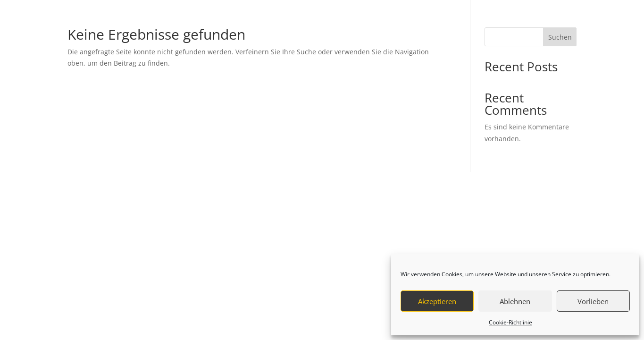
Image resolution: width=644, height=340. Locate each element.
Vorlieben (593, 301)
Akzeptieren (437, 301)
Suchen (560, 37)
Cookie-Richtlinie (510, 322)
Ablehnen (515, 301)
